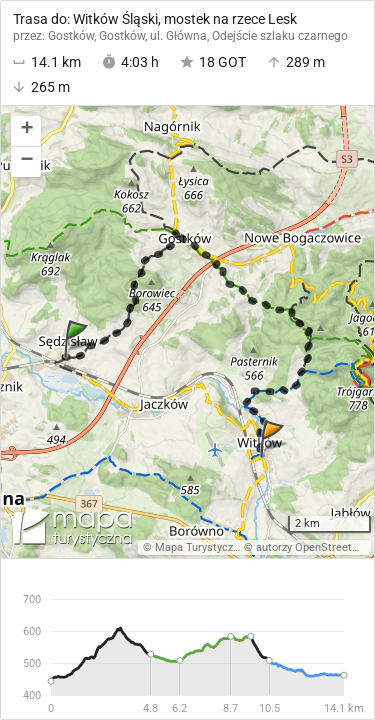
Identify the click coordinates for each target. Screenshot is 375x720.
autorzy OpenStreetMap (315, 547)
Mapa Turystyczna (200, 547)
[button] (26, 131)
